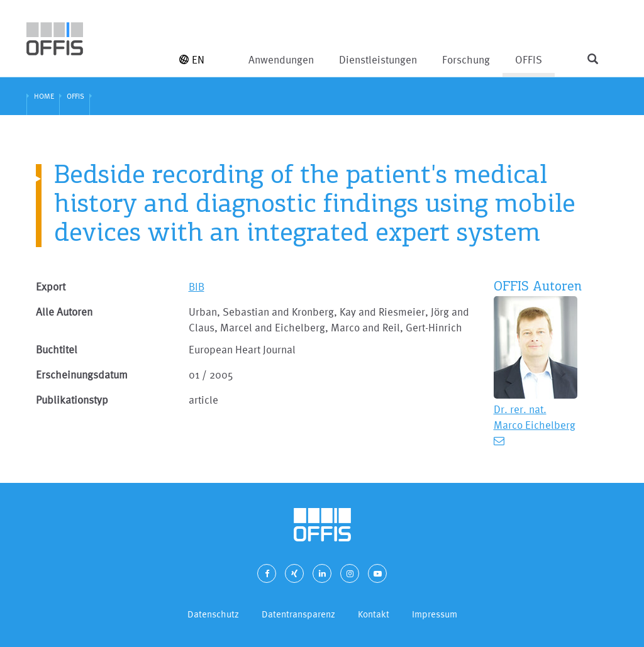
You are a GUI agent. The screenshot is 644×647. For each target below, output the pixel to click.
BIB (197, 286)
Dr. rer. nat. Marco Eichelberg (535, 417)
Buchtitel (57, 349)
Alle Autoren (64, 312)
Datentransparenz (298, 614)
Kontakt (374, 614)
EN (192, 59)
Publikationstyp (72, 400)
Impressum (435, 614)
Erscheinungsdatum (82, 374)
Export (51, 286)
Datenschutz (213, 614)
